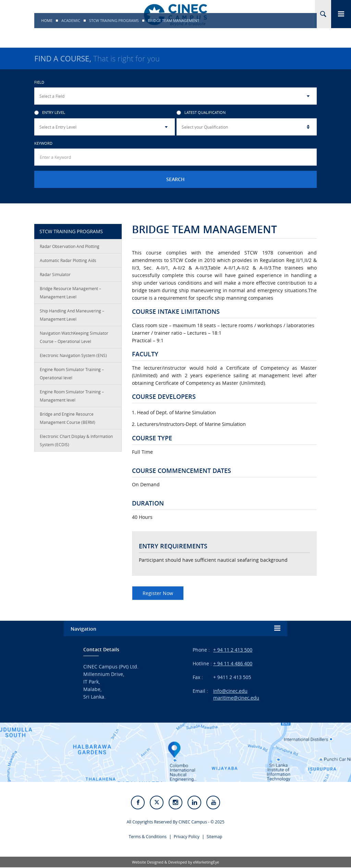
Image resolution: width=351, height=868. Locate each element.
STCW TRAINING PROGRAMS (114, 20)
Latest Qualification (201, 113)
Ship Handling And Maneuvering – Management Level (72, 315)
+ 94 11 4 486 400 (233, 663)
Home (47, 20)
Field (39, 82)
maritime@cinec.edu (236, 698)
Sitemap (215, 837)
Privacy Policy (187, 837)
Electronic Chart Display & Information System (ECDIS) (76, 440)
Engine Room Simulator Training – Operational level (72, 373)
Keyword (43, 143)
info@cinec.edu (230, 691)
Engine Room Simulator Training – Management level (72, 396)
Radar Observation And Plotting (70, 246)
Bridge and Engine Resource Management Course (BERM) (68, 418)
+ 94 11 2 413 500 (233, 650)
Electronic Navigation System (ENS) (73, 355)
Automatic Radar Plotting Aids (68, 260)
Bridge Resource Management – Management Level (70, 293)
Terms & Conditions (148, 837)
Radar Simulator (55, 274)
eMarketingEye (206, 863)
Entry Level (50, 113)
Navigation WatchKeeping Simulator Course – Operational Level (74, 337)
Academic (71, 20)
